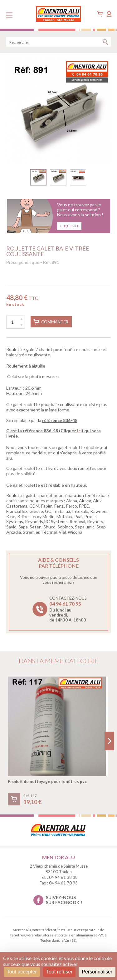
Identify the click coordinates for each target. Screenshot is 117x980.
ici (79, 431)
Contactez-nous (68, 609)
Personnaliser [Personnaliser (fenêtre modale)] (97, 972)
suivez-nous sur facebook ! (64, 900)
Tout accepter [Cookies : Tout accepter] (22, 972)
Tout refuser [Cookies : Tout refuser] (59, 972)
